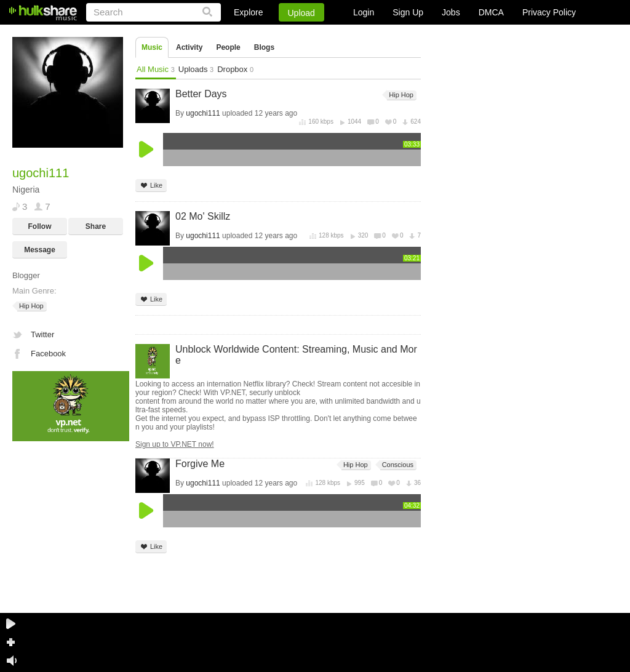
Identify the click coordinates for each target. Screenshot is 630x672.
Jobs (451, 12)
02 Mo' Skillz (203, 216)
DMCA (491, 12)
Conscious (397, 465)
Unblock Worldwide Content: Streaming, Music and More (296, 355)
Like (151, 186)
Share (96, 226)
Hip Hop (30, 306)
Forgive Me (200, 464)
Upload (301, 13)
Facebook (48, 354)
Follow (40, 226)
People (228, 47)
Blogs (264, 47)
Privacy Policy (549, 12)
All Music (156, 69)
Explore (248, 12)
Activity (189, 47)
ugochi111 (203, 113)
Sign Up (408, 12)
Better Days (201, 94)
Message (40, 250)
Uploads (196, 69)
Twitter (42, 334)
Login (364, 12)
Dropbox (235, 69)
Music (152, 47)
